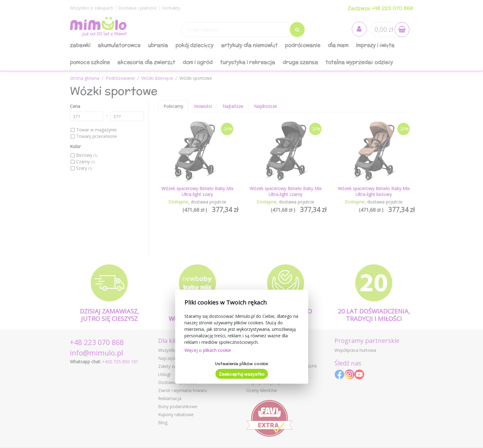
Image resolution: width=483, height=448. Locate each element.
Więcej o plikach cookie (208, 350)
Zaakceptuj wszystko (242, 374)
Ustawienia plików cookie (241, 364)
